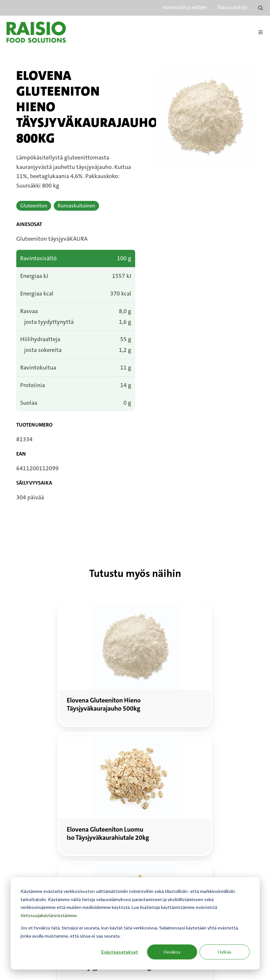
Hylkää (225, 952)
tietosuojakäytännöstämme (49, 915)
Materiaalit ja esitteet (185, 8)
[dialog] (135, 923)
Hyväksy (172, 952)
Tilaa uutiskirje (232, 8)
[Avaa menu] (261, 32)
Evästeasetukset (120, 952)
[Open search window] (261, 8)
